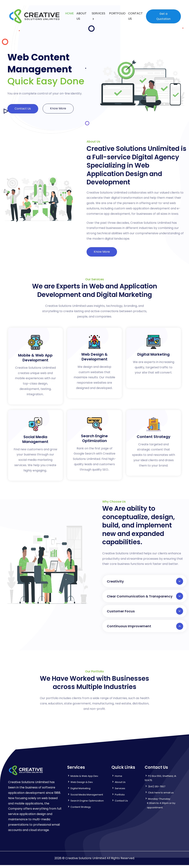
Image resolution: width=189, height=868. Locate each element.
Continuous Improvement (145, 629)
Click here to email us (161, 796)
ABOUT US (81, 16)
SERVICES (98, 13)
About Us (120, 785)
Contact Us (23, 109)
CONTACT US (135, 16)
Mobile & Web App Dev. (85, 779)
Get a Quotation (163, 16)
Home (118, 779)
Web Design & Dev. (82, 785)
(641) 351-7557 (157, 789)
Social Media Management (87, 797)
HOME (69, 13)
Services (120, 791)
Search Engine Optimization (87, 804)
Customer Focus (145, 613)
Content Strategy (81, 810)
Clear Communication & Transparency (145, 598)
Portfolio (120, 797)
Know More (60, 109)
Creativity (145, 582)
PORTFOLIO (117, 13)
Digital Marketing (80, 791)
